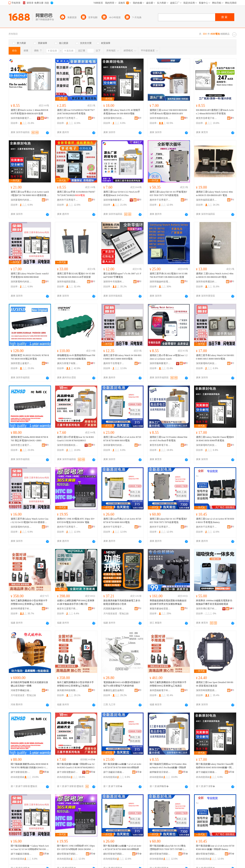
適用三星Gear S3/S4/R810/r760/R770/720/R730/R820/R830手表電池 (76, 112)
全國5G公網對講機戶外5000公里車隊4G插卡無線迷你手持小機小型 (76, 602)
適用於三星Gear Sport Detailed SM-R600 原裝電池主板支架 (215, 684)
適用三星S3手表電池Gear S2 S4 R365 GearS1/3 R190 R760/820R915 (75, 439)
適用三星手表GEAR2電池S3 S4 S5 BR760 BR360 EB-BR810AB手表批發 (76, 275)
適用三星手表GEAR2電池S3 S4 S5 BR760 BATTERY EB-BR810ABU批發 (169, 275)
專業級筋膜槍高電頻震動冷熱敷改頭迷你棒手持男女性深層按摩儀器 (168, 602)
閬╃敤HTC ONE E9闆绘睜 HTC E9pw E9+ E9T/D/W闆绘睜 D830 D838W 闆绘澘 (76, 848)
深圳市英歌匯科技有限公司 (68, 445)
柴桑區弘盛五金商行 (114, 690)
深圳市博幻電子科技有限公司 (207, 609)
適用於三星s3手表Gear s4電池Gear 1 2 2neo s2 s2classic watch (169, 357)
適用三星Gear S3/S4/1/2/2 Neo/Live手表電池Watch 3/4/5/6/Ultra (122, 194)
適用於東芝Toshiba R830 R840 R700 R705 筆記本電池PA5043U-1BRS (29, 439)
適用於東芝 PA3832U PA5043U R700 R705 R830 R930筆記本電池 (30, 357)
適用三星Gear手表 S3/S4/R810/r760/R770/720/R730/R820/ (76, 194)
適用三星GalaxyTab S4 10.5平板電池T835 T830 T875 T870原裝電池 (168, 194)
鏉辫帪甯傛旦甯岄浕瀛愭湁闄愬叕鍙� (160, 772)
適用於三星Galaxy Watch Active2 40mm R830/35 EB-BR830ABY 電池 (214, 194)
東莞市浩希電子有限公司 (207, 118)
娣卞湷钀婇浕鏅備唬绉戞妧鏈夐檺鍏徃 (114, 772)
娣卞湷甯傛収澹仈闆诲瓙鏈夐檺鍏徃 (21, 772)
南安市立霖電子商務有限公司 (68, 609)
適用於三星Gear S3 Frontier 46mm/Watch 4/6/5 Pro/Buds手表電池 (169, 439)
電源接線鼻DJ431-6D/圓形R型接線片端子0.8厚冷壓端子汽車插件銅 (122, 684)
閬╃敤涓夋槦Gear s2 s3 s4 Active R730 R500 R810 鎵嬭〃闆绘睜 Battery (215, 848)
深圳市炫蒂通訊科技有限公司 (207, 282)
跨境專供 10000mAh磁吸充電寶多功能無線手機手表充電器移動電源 (214, 602)
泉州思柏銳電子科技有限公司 (160, 690)
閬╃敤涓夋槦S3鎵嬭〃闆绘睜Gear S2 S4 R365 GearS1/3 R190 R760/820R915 (76, 766)
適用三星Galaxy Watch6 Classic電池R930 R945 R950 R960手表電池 (215, 439)
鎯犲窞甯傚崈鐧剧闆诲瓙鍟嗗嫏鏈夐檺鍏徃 (68, 854)
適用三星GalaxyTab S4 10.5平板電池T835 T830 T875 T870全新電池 (168, 521)
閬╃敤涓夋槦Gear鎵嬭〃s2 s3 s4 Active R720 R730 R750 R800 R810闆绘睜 (122, 766)
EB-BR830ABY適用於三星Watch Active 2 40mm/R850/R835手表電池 (215, 112)
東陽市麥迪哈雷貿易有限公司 (160, 609)
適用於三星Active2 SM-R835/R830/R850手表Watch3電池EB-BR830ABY (168, 112)
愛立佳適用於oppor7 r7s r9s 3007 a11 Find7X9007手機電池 (122, 275)
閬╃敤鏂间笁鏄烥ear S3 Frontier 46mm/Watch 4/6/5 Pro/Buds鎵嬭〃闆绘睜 (168, 766)
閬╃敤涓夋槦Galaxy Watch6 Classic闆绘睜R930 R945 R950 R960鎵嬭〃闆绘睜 (215, 766)
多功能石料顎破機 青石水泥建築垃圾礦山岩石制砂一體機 (29, 684)
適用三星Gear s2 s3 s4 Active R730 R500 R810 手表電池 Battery (215, 521)
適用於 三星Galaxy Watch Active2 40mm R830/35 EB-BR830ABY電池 (215, 275)
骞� (46, 772)
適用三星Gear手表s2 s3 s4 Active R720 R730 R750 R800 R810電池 (122, 439)
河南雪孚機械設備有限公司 (21, 690)
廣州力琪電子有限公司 (68, 363)
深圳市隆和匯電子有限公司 (21, 118)
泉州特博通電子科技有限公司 (21, 609)
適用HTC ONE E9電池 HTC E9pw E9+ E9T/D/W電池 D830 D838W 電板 (76, 521)
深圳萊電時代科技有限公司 (114, 118)
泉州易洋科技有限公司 (68, 690)
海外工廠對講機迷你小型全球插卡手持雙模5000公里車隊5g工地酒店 (29, 602)
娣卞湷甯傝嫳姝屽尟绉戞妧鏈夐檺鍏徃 (68, 772)
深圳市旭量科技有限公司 (160, 118)
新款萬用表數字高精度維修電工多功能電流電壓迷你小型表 (122, 602)
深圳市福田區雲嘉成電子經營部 (68, 282)
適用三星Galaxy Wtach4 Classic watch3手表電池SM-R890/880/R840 (30, 275)
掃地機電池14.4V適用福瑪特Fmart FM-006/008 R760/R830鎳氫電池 (76, 357)
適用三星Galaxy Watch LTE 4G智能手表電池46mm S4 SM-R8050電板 (122, 112)
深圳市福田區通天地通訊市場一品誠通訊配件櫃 (207, 200)
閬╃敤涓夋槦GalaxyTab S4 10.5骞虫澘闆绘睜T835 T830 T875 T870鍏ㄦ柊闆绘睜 (168, 848)
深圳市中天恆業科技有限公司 (114, 282)
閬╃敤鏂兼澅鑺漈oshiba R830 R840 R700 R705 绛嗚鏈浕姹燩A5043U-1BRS (30, 766)
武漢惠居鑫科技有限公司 (114, 609)
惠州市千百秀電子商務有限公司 (68, 118)
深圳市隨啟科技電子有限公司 (160, 282)
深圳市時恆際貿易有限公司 (207, 690)
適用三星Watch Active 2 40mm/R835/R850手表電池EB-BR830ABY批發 (29, 112)
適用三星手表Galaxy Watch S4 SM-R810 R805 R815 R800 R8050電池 (122, 357)
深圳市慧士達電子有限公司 (21, 363)
